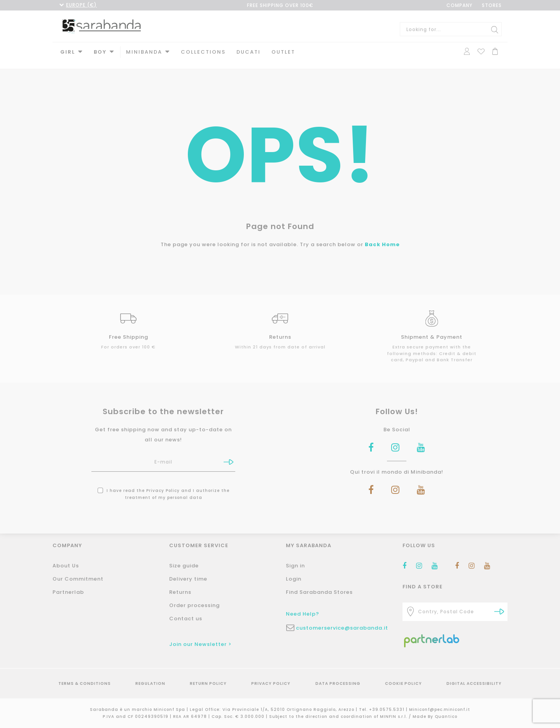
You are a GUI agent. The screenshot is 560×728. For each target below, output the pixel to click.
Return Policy (208, 683)
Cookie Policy (403, 683)
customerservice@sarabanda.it (342, 628)
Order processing (194, 605)
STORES (492, 5)
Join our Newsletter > (200, 644)
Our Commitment (78, 579)
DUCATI (248, 52)
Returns (180, 592)
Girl (68, 52)
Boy (100, 52)
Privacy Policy (163, 484)
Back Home (382, 237)
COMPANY (459, 5)
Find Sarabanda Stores (319, 592)
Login (294, 579)
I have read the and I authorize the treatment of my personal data (164, 487)
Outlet (283, 52)
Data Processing (338, 683)
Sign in (295, 566)
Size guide (184, 566)
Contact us (186, 619)
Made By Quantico (435, 717)
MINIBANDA (144, 52)
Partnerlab (68, 592)
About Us (66, 566)
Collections (203, 52)
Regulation (150, 683)
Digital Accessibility (474, 683)
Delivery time (188, 579)
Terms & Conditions (85, 683)
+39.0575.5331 (388, 710)
